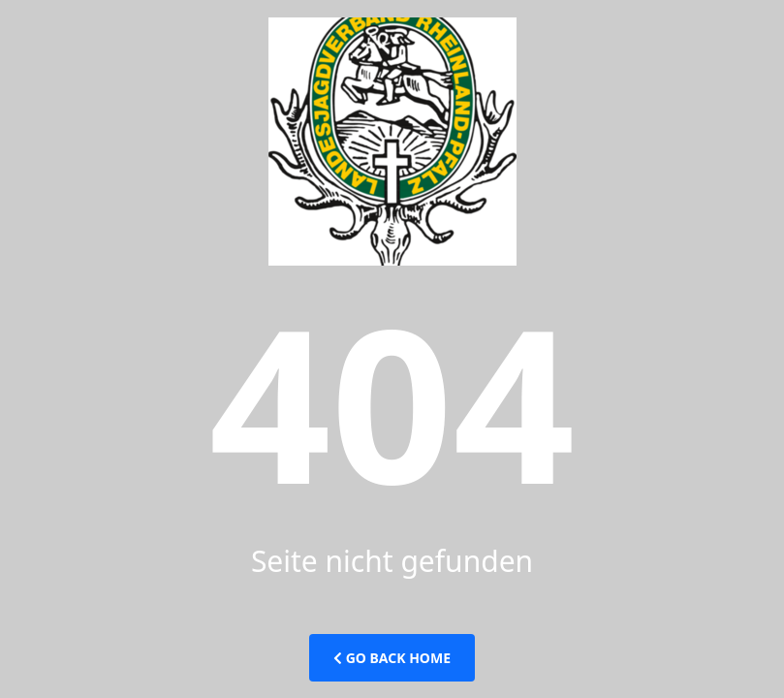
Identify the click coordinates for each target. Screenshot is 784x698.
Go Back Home (392, 658)
